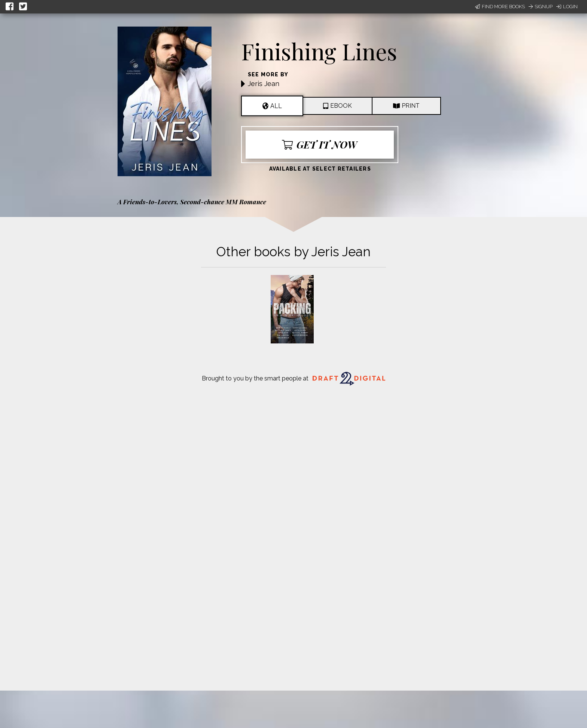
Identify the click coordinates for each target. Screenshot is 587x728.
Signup (541, 7)
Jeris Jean (264, 84)
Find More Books (500, 7)
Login (567, 7)
